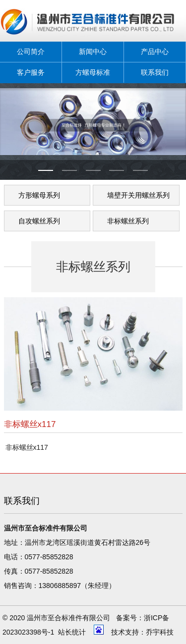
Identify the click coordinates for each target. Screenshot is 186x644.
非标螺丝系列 (128, 221)
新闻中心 (93, 52)
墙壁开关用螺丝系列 (138, 195)
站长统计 (72, 632)
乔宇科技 (160, 632)
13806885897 (60, 586)
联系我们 (155, 72)
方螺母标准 (93, 72)
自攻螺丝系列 (39, 221)
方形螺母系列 (39, 195)
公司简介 (31, 52)
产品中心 (155, 52)
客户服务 (31, 72)
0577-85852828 (49, 557)
